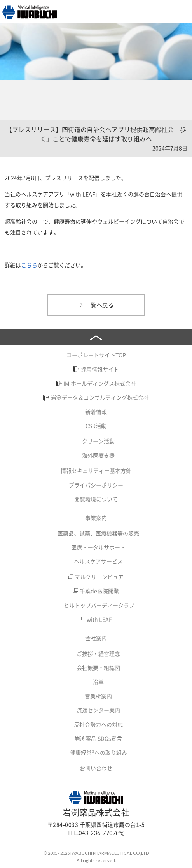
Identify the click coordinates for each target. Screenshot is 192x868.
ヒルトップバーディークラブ (99, 605)
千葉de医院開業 (99, 591)
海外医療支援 (98, 455)
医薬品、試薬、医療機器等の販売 (98, 533)
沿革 (98, 681)
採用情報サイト (100, 369)
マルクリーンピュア (99, 577)
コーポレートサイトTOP (96, 355)
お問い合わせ (96, 768)
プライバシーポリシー (96, 485)
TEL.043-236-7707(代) (96, 833)
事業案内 (96, 518)
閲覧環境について (96, 499)
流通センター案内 (98, 710)
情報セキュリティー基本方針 (96, 470)
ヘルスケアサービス (98, 561)
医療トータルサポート (98, 547)
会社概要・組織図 (98, 667)
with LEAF (99, 619)
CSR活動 (96, 426)
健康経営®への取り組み (99, 752)
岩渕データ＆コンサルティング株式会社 (100, 397)
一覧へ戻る (99, 305)
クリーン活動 (98, 441)
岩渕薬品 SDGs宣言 (98, 738)
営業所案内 (98, 696)
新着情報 (96, 412)
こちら (29, 265)
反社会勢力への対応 (98, 724)
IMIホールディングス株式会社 (100, 383)
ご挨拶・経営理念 (98, 653)
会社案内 (96, 638)
